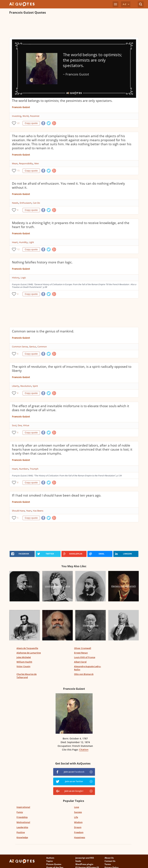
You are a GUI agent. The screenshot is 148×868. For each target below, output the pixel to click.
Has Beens (38, 511)
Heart (15, 242)
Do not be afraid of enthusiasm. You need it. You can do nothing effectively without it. (68, 185)
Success (78, 812)
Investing (17, 116)
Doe (20, 425)
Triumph (34, 469)
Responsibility (26, 163)
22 (18, 123)
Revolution (26, 386)
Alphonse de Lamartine (29, 653)
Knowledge (22, 837)
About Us (109, 858)
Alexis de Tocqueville (27, 648)
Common (42, 347)
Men (37, 163)
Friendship (22, 817)
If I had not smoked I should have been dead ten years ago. (57, 495)
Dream (78, 827)
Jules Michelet (24, 657)
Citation (84, 750)
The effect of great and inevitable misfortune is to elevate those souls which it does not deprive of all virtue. (71, 408)
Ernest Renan (81, 653)
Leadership (22, 827)
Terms (108, 864)
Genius (33, 347)
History (16, 278)
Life (76, 817)
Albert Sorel (80, 662)
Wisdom (78, 822)
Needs (15, 203)
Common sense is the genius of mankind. (43, 331)
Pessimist (35, 116)
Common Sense (20, 347)
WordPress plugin (84, 864)
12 (18, 249)
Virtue (26, 425)
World (26, 116)
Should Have (18, 511)
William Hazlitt (24, 662)
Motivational (23, 822)
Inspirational (23, 807)
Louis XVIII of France (85, 657)
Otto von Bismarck (84, 674)
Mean (15, 163)
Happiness (80, 837)
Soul (14, 425)
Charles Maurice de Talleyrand (27, 676)
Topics (50, 861)
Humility (23, 242)
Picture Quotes (54, 864)
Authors (50, 858)
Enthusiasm (26, 203)
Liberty (15, 386)
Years (29, 511)
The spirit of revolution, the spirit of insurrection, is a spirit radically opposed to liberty (72, 369)
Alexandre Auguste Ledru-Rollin (88, 668)
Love (77, 807)
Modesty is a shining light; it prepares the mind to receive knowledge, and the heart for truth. (71, 225)
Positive (21, 832)
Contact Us (110, 861)
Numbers (24, 469)
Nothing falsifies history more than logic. (42, 262)
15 (18, 171)
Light (31, 242)
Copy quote (31, 123)
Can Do (36, 203)
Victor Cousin (23, 666)
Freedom (79, 832)
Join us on (74, 772)
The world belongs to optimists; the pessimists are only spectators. (62, 101)
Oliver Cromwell (83, 648)
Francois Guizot (21, 107)
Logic (23, 278)
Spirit (35, 386)
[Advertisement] (71, 26)
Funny (20, 812)
